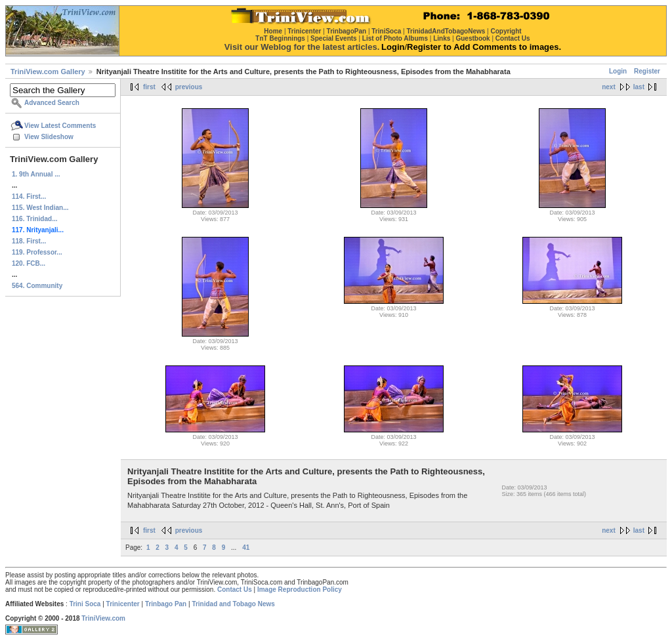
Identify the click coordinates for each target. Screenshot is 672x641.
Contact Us (235, 589)
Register (647, 71)
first (149, 87)
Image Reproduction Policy (300, 589)
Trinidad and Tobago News (233, 604)
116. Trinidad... (34, 219)
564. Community (37, 286)
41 (246, 548)
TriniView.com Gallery (48, 72)
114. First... (29, 196)
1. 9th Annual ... (36, 174)
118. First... (29, 241)
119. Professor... (37, 252)
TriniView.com (103, 618)
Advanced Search (52, 103)
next (609, 87)
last (639, 87)
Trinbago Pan (166, 604)
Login (618, 71)
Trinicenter (123, 604)
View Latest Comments (60, 126)
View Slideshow (49, 137)
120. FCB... (29, 263)
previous (189, 87)
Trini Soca (85, 604)
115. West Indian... (40, 208)
